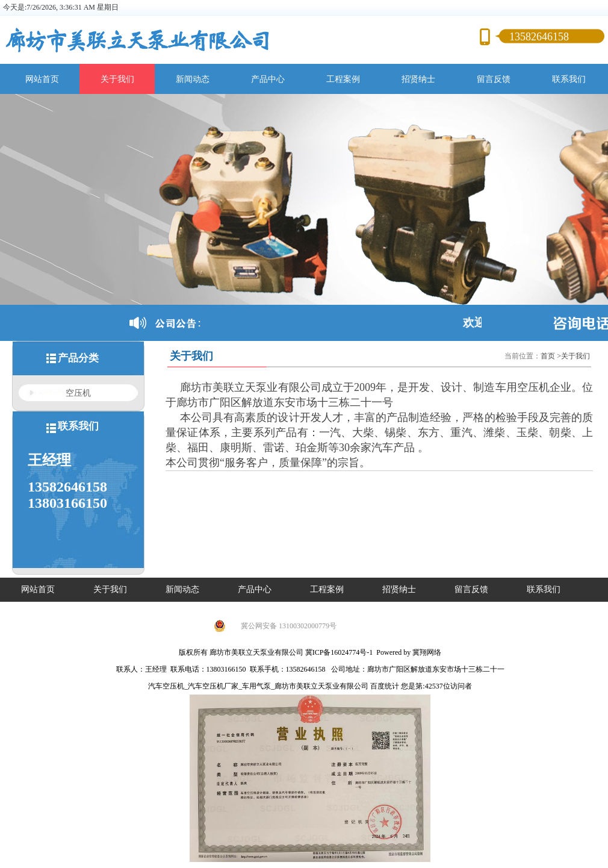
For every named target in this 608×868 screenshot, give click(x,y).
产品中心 (268, 79)
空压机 (78, 393)
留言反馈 (494, 79)
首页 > (551, 356)
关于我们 (117, 79)
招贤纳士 (418, 79)
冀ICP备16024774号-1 (339, 652)
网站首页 (42, 79)
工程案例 (343, 79)
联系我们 (569, 79)
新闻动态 (193, 79)
